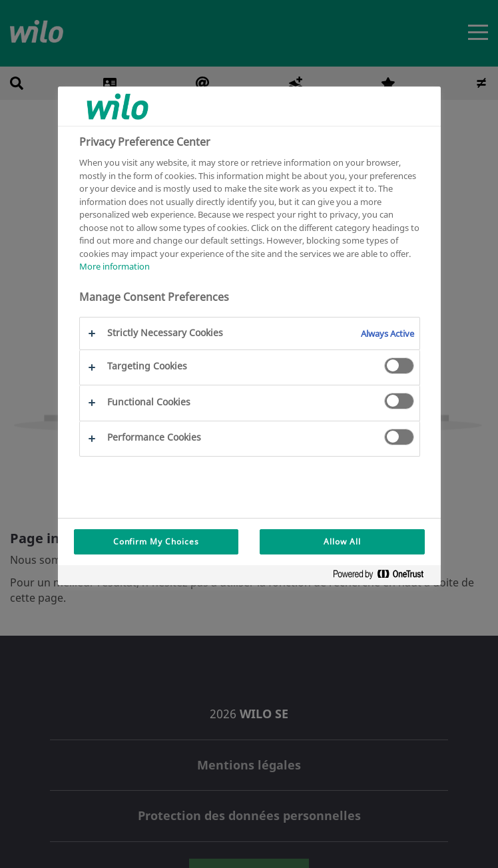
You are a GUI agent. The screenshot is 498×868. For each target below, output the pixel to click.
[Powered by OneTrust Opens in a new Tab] (383, 577)
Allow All (342, 542)
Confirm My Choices (156, 542)
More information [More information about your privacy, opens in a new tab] (115, 266)
